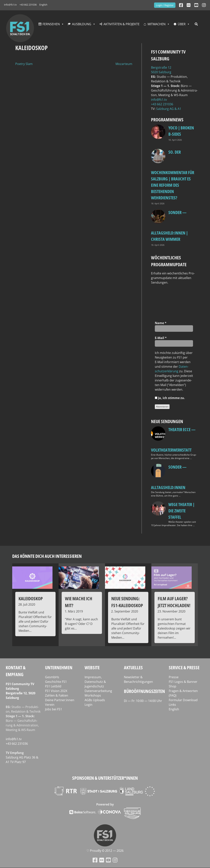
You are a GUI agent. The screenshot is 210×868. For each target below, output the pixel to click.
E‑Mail (161, 338)
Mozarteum (124, 64)
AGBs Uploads (95, 700)
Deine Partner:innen (60, 700)
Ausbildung (82, 24)
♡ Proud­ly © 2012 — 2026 (105, 851)
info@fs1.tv (10, 5)
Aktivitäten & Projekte (122, 24)
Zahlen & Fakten (57, 695)
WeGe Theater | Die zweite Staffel (181, 511)
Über (182, 24)
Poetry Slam (24, 64)
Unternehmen (59, 667)
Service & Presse (184, 667)
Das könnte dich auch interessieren (47, 556)
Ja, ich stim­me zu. (170, 398)
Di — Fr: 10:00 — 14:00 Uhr (143, 701)
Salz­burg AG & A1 (169, 109)
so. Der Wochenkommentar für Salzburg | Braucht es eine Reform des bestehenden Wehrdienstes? (173, 175)
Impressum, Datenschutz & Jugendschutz (95, 682)
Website (92, 667)
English (43, 5)
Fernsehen (51, 24)
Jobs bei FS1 (54, 709)
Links (172, 705)
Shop (172, 686)
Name (161, 323)
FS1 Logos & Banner (183, 682)
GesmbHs (52, 677)
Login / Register (165, 5)
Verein (50, 705)
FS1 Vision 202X (56, 691)
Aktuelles (133, 667)
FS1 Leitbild (53, 686)
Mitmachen (157, 24)
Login (88, 705)
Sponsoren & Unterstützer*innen (105, 778)
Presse (174, 677)
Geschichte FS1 (56, 682)
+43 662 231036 (28, 5)
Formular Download (183, 700)
